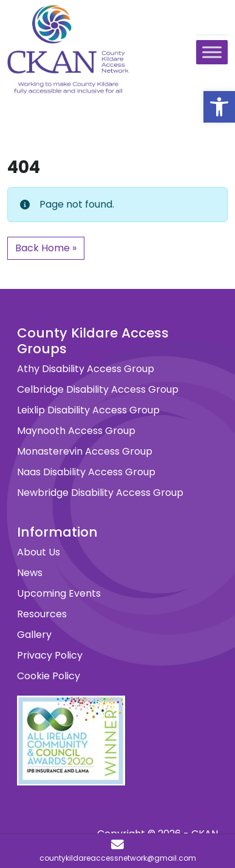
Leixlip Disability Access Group (88, 410)
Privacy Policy (50, 655)
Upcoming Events (59, 593)
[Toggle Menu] (212, 52)
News (30, 573)
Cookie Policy (49, 676)
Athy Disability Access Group (86, 369)
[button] (219, 107)
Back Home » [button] (46, 248)
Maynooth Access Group (76, 431)
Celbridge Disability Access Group (98, 389)
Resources (42, 614)
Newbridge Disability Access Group (100, 493)
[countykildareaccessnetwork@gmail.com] (118, 851)
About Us (39, 552)
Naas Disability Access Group (86, 472)
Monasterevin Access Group (85, 451)
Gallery (34, 635)
